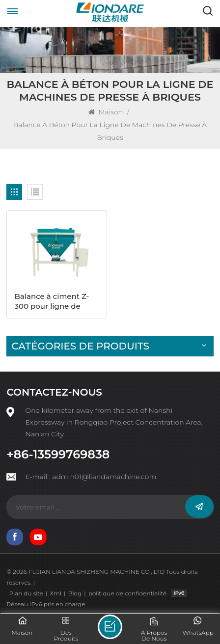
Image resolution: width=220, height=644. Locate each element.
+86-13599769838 (58, 455)
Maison (107, 112)
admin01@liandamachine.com (104, 477)
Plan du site (26, 593)
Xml (55, 593)
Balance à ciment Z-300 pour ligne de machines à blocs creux (52, 301)
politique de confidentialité (127, 593)
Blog (75, 593)
